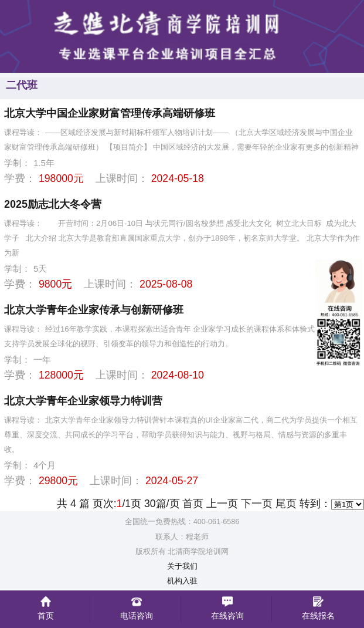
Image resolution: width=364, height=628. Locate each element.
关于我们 (182, 566)
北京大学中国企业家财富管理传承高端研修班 (110, 113)
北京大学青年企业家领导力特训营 (83, 401)
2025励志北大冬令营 (53, 204)
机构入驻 (182, 581)
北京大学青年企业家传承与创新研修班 (94, 310)
